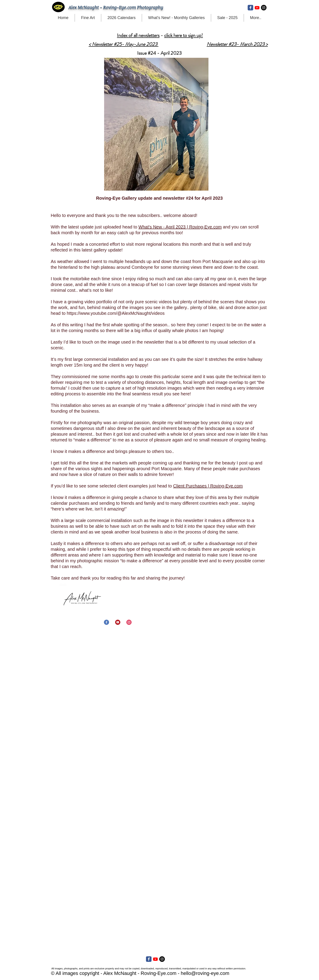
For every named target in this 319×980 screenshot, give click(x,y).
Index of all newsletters (138, 35)
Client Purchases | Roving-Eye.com (208, 486)
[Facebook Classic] (250, 8)
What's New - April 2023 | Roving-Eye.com (180, 227)
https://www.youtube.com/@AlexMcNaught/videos (116, 313)
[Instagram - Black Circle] (264, 8)
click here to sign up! (184, 35)
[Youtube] (257, 8)
